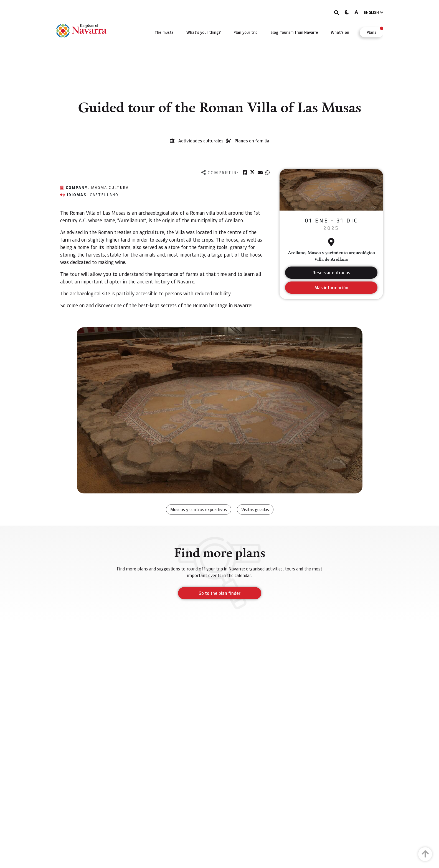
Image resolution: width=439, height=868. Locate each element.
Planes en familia (252, 141)
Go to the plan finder (220, 593)
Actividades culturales (201, 141)
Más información (331, 287)
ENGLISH (374, 12)
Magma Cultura (110, 187)
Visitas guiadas (255, 509)
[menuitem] (164, 32)
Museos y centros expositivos (199, 509)
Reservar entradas (331, 272)
